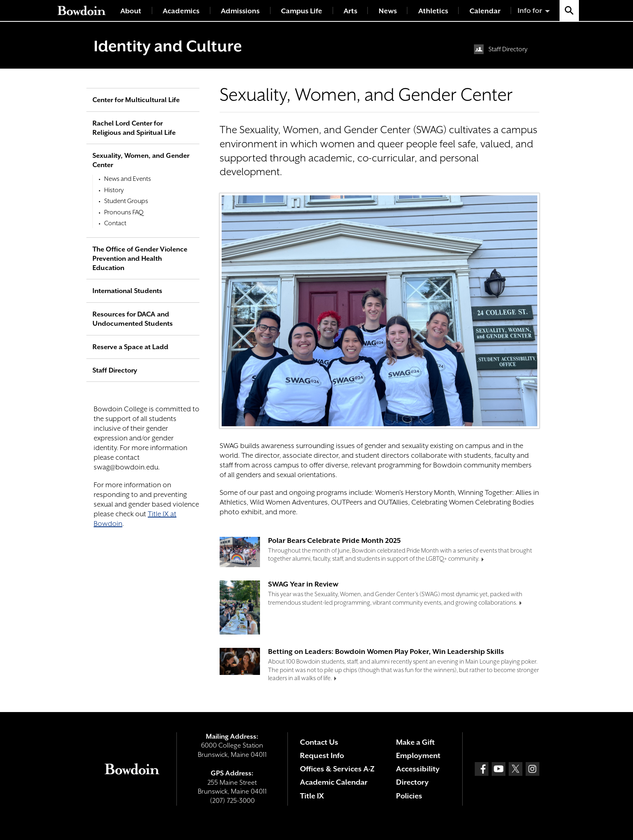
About (131, 11)
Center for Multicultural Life (136, 100)
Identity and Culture (168, 46)
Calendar (485, 11)
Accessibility (418, 769)
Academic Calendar (334, 782)
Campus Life (302, 11)
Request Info (322, 755)
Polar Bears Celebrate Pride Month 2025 (334, 540)
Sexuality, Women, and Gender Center (141, 160)
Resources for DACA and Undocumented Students (133, 319)
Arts (350, 11)
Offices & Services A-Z (337, 769)
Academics (181, 11)
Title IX (312, 796)
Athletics (433, 11)
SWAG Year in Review (303, 584)
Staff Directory (508, 49)
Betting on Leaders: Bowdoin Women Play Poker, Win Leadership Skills (386, 651)
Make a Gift (415, 742)
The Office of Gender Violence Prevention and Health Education (140, 259)
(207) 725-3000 (232, 801)
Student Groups (126, 201)
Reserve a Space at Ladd (130, 347)
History (114, 190)
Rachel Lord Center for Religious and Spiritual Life (134, 128)
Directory (412, 782)
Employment (418, 755)
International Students (127, 291)
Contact (115, 223)
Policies (409, 796)
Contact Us (319, 742)
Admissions (240, 11)
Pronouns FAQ (124, 212)
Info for (530, 10)
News (388, 11)
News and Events (128, 179)
